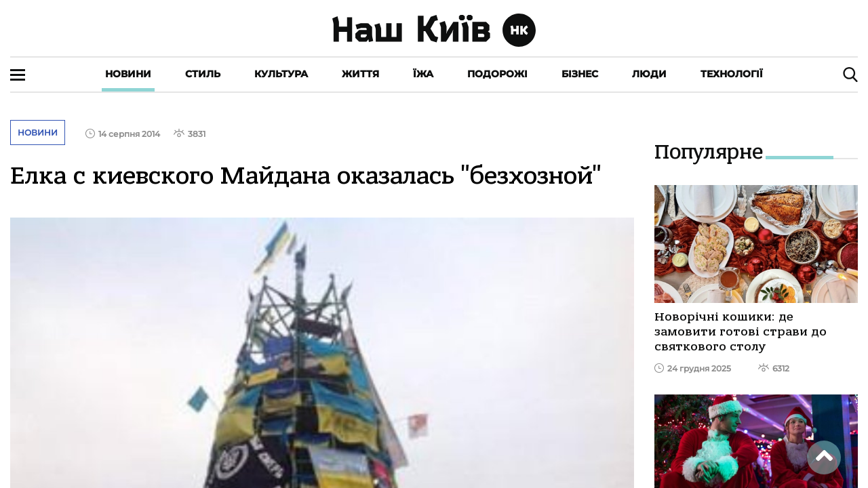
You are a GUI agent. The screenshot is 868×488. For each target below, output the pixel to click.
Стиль (203, 74)
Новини (128, 74)
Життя (360, 74)
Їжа (423, 74)
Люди (649, 74)
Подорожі (497, 74)
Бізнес (580, 74)
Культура (281, 74)
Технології (732, 74)
